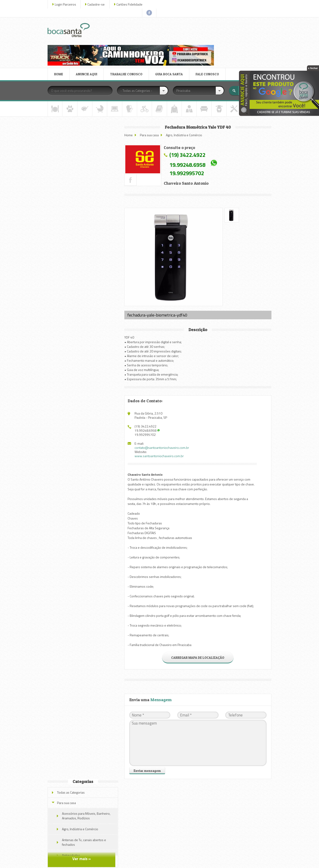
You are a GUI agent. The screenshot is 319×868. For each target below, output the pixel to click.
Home (130, 101)
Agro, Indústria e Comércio (185, 101)
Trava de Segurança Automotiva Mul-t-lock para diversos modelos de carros (90, 202)
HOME (59, 40)
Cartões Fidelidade (130, 4)
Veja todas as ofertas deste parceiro (83, 322)
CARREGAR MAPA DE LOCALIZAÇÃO (198, 622)
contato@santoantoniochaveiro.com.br (163, 412)
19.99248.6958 (188, 131)
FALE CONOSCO (208, 40)
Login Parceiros (66, 4)
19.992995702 (188, 139)
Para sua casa (150, 101)
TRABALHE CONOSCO (127, 40)
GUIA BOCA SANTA (170, 40)
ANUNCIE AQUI (87, 40)
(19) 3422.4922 (188, 121)
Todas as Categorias (72, 104)
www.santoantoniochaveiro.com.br (160, 420)
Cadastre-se (97, 4)
